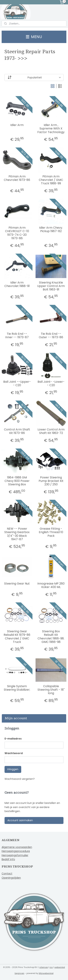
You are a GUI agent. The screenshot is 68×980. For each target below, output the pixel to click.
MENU (34, 37)
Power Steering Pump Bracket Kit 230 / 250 (51, 481)
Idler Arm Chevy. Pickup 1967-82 (51, 229)
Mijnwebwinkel (46, 973)
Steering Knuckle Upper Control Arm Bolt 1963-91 (51, 286)
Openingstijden (11, 878)
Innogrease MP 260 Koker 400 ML (51, 585)
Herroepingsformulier (15, 855)
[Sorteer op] (34, 77)
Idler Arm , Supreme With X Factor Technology (51, 129)
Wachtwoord (14, 753)
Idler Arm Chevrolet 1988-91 (17, 284)
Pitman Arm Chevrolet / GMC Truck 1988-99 (51, 180)
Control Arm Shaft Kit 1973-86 (17, 431)
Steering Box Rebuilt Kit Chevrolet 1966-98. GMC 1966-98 (51, 637)
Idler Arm (17, 125)
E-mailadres (13, 739)
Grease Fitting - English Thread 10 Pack (51, 532)
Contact (7, 874)
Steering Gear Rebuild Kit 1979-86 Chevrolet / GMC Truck (17, 637)
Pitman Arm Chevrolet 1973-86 (17, 178)
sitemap (44, 967)
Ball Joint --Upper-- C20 (17, 383)
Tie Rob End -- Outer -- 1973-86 (51, 335)
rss (51, 967)
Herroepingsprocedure (16, 851)
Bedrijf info (8, 859)
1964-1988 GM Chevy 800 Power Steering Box (17, 481)
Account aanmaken (20, 820)
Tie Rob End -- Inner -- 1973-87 (17, 335)
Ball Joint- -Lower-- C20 (51, 383)
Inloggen (13, 769)
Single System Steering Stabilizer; (17, 688)
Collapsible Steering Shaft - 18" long (51, 690)
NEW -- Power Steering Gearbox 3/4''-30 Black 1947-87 (17, 534)
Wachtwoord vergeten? (20, 779)
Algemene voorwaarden (17, 847)
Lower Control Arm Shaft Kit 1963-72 (51, 431)
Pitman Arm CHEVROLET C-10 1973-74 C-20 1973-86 (17, 233)
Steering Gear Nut (17, 584)
